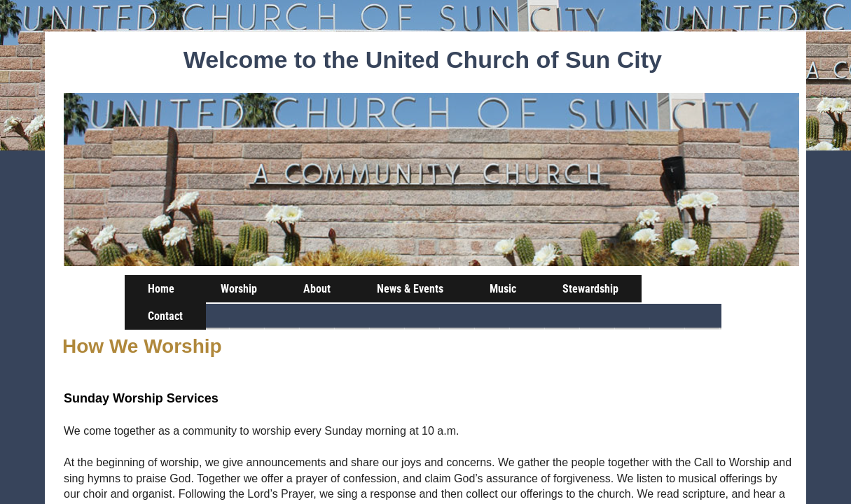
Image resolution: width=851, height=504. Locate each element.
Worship (239, 289)
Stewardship (590, 289)
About (317, 289)
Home (161, 289)
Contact (165, 316)
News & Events (410, 289)
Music (503, 289)
